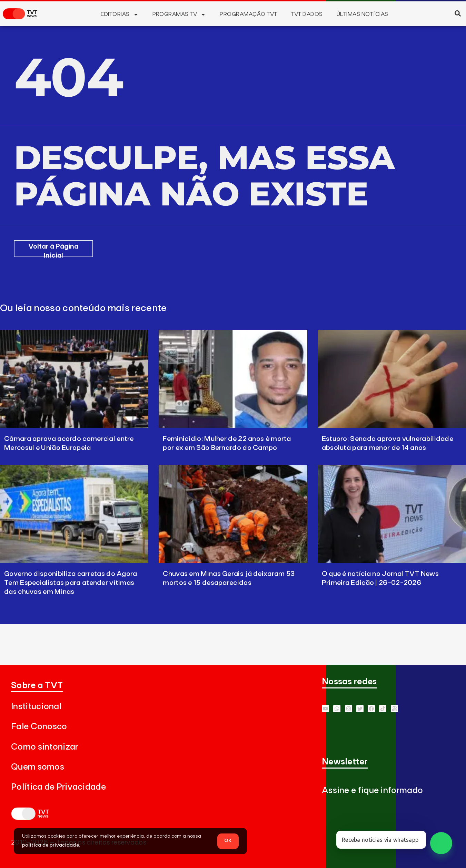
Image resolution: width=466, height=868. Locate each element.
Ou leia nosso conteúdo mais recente (83, 308)
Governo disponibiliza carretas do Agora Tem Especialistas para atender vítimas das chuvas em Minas (71, 583)
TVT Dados (307, 14)
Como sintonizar (45, 747)
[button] (458, 13)
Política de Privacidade (58, 787)
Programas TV (179, 15)
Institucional (36, 707)
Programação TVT (248, 14)
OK (228, 841)
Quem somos (38, 767)
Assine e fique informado (372, 790)
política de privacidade (51, 845)
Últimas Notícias (363, 14)
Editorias (120, 15)
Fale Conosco (39, 727)
